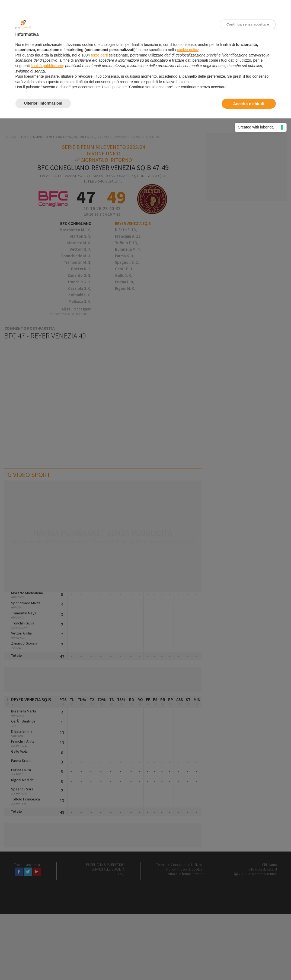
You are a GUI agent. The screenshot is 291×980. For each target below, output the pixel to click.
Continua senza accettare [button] (248, 24)
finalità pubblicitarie (47, 66)
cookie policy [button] (188, 50)
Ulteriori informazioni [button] (43, 103)
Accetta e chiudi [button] (249, 104)
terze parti (99, 55)
